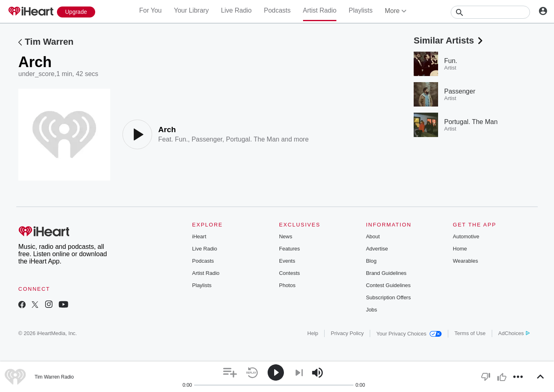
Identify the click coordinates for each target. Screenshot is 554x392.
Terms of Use (470, 333)
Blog (371, 261)
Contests (289, 273)
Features (289, 249)
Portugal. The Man (252, 139)
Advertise (377, 249)
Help (313, 333)
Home (460, 249)
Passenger (207, 139)
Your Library (191, 10)
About (373, 236)
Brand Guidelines (386, 273)
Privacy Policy (347, 333)
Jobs (372, 310)
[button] (230, 373)
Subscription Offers (388, 297)
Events (287, 261)
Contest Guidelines (388, 285)
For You (150, 10)
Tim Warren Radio (54, 377)
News (286, 236)
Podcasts (277, 10)
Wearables (465, 261)
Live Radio (236, 10)
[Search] (490, 12)
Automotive (466, 236)
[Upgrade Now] (76, 12)
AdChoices (514, 333)
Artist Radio (320, 10)
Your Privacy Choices (409, 334)
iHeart (199, 236)
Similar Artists (449, 40)
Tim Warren (49, 42)
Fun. (181, 139)
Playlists (361, 10)
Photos (287, 285)
